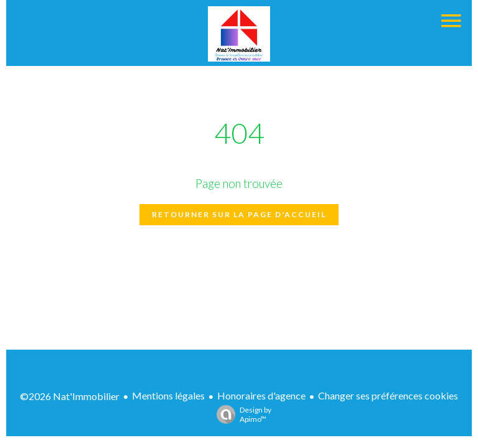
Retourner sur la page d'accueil (239, 214)
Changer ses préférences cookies (388, 395)
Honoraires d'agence (261, 395)
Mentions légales (168, 395)
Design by (241, 414)
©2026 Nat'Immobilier (70, 396)
